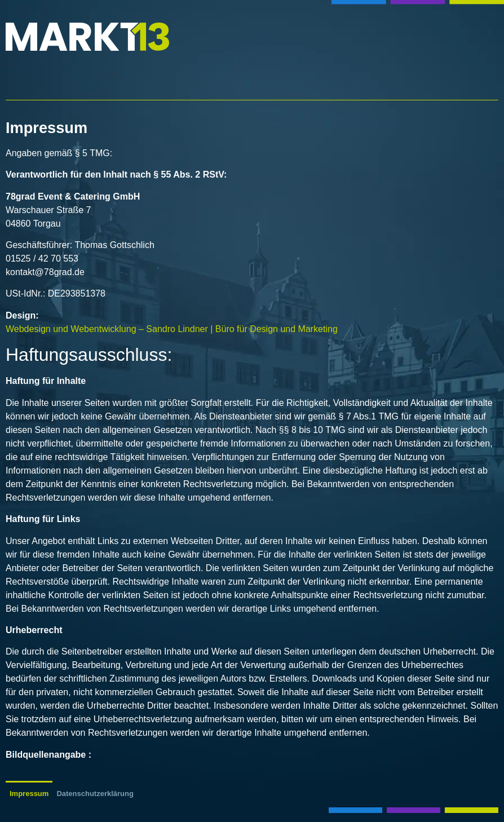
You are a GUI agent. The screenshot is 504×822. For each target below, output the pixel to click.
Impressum (29, 794)
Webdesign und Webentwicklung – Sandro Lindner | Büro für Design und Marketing (172, 329)
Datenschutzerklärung (95, 794)
